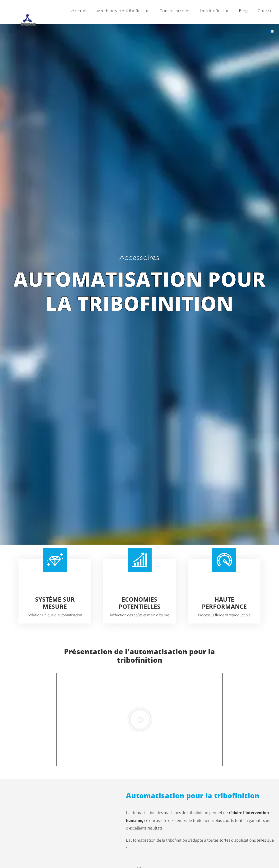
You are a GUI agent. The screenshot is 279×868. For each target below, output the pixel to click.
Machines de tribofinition (124, 11)
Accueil (79, 11)
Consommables (175, 11)
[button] (139, 719)
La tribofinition (215, 11)
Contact (266, 11)
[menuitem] (272, 31)
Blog (244, 11)
